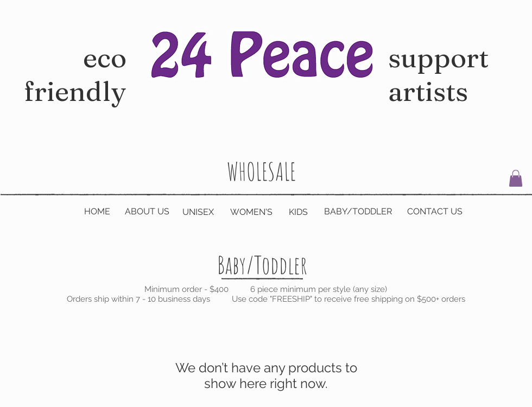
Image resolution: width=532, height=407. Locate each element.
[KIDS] (298, 212)
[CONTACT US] (435, 212)
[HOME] (97, 212)
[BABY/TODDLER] (358, 212)
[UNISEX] (198, 212)
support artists (438, 74)
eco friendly (75, 91)
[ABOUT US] (147, 212)
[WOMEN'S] (251, 212)
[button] (516, 178)
